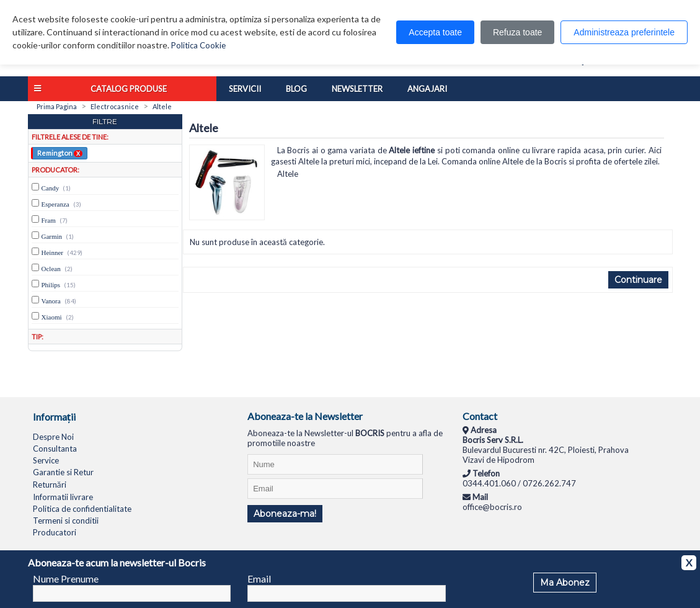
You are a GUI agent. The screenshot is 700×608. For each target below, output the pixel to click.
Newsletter (357, 89)
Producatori (55, 532)
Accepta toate (435, 32)
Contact (480, 416)
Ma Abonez (565, 583)
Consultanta (55, 449)
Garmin (52, 236)
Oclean (51, 269)
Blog (296, 89)
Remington (60, 153)
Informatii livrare (63, 497)
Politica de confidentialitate (82, 509)
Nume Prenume (66, 579)
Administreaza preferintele (624, 32)
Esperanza (55, 204)
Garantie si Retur (63, 472)
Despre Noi (53, 437)
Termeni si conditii (66, 521)
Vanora (51, 301)
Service (46, 460)
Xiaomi (52, 317)
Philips (51, 285)
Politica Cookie (198, 45)
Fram (49, 220)
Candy (51, 188)
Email (259, 579)
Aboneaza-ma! (285, 514)
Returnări (50, 485)
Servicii (245, 89)
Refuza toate (517, 32)
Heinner (52, 253)
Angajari (427, 89)
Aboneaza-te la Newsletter (305, 416)
